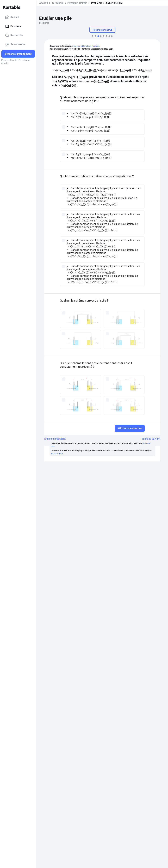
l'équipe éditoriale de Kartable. (87, 46)
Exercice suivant (151, 439)
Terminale (58, 3)
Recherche (14, 35)
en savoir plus (57, 453)
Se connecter (16, 44)
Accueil (12, 17)
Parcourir (13, 26)
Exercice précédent (55, 439)
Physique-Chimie (77, 3)
